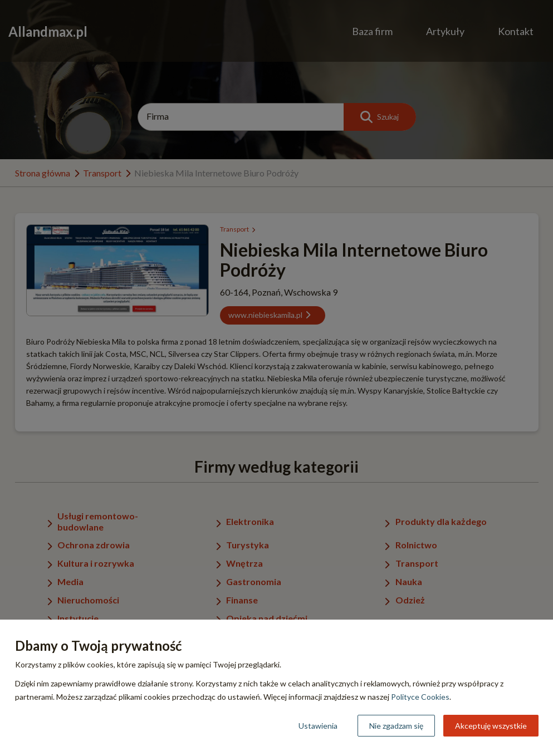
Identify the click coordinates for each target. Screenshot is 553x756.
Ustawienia (318, 726)
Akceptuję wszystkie (491, 726)
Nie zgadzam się (396, 726)
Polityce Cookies (420, 697)
